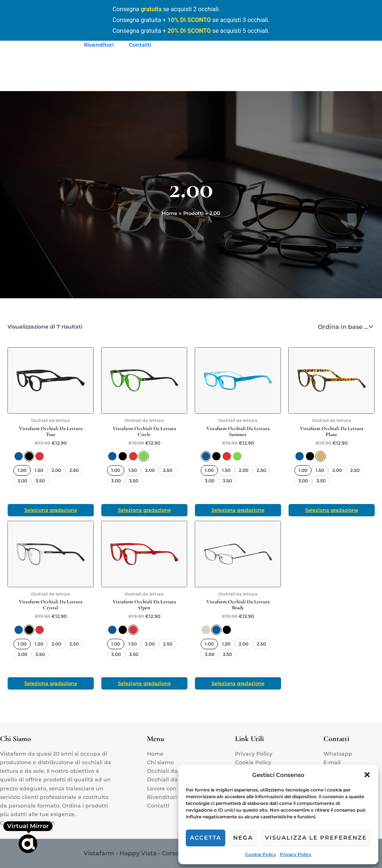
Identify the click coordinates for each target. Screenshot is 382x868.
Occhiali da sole (168, 780)
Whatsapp (338, 754)
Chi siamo (160, 762)
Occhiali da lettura (172, 771)
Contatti (133, 45)
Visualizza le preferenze (316, 838)
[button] (367, 775)
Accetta (206, 838)
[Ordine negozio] (345, 327)
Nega (243, 838)
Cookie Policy (261, 854)
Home (155, 754)
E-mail (332, 762)
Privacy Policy (296, 854)
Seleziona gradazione (51, 511)
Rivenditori (97, 45)
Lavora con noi (167, 788)
